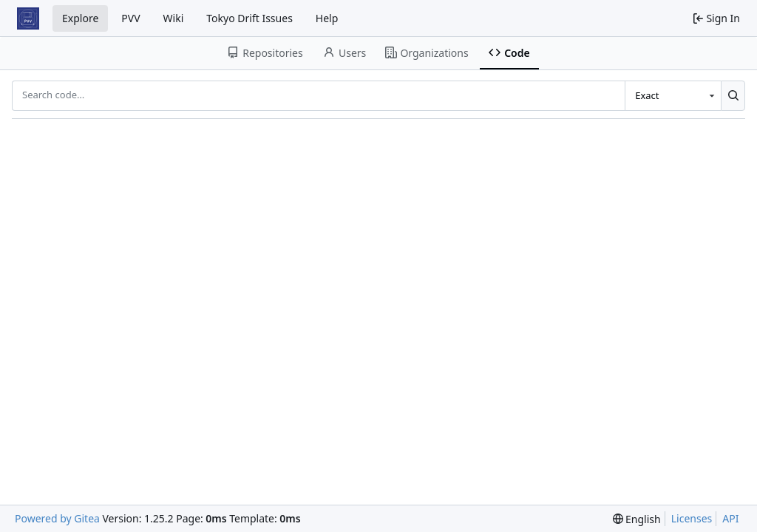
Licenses (692, 518)
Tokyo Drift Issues (249, 18)
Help (327, 18)
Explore (80, 18)
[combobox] (673, 95)
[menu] (637, 519)
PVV (130, 18)
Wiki (174, 18)
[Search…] (733, 95)
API (730, 518)
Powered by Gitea (57, 518)
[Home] (28, 18)
